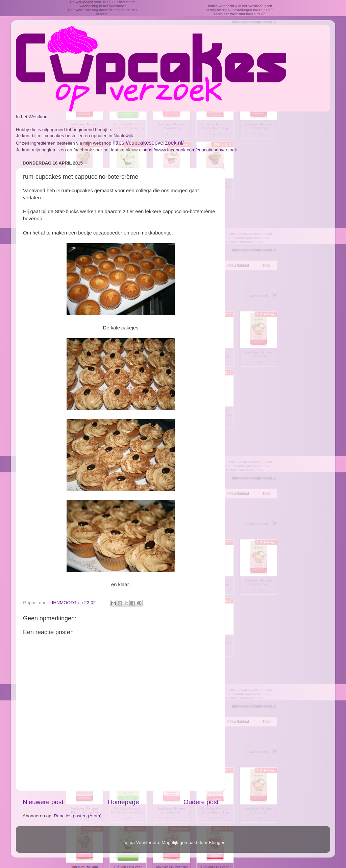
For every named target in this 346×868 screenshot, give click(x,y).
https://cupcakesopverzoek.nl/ (148, 143)
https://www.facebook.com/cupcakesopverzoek (190, 150)
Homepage (123, 802)
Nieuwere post (43, 802)
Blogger (217, 842)
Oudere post (201, 802)
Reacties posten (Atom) (78, 816)
